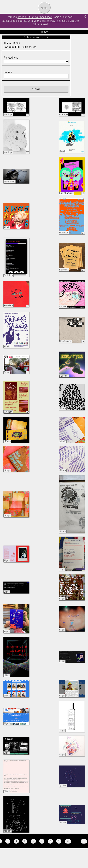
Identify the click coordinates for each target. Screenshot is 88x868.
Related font (11, 58)
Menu (44, 8)
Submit (36, 90)
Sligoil (7, 561)
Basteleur (8, 275)
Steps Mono (9, 182)
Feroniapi (64, 233)
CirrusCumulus (66, 193)
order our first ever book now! (35, 17)
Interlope (8, 115)
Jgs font (63, 785)
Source (8, 72)
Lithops (63, 409)
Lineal (62, 151)
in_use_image (12, 43)
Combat (63, 307)
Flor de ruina (65, 341)
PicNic (7, 228)
